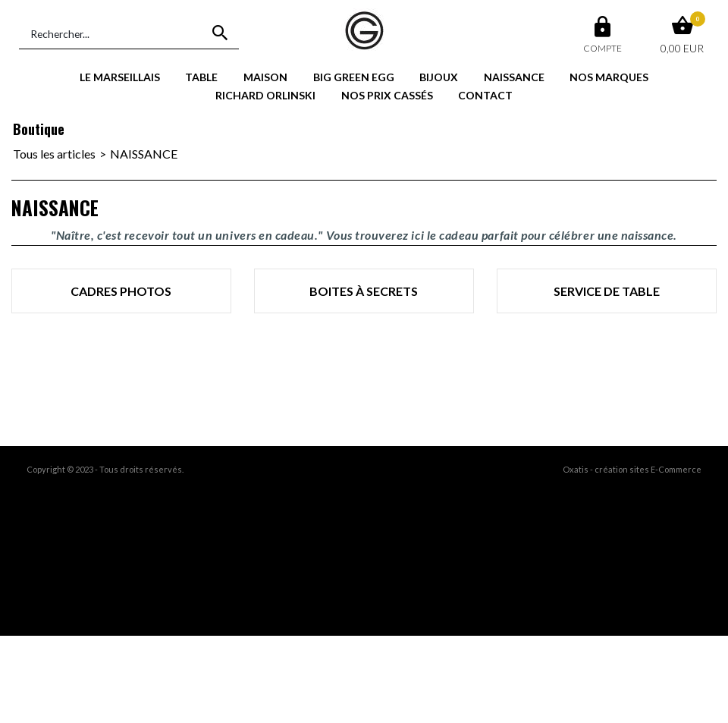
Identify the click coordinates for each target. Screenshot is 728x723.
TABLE (201, 77)
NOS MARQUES (609, 77)
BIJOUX (439, 77)
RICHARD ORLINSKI (265, 95)
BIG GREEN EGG (354, 77)
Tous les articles (54, 154)
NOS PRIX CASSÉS (387, 95)
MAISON (265, 77)
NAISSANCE (514, 77)
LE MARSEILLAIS (120, 77)
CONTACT (485, 95)
